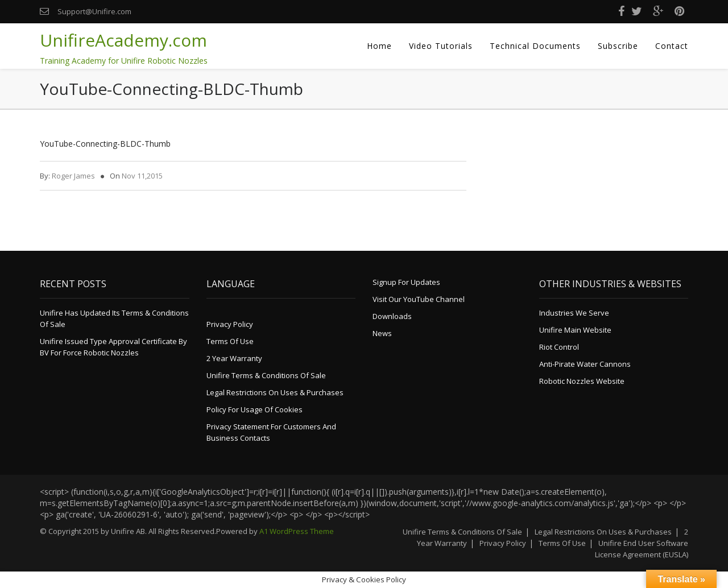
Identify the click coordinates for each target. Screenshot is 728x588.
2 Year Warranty (234, 358)
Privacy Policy (230, 324)
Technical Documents (535, 46)
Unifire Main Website (575, 330)
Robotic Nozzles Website (582, 381)
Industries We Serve (574, 313)
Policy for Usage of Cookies (255, 409)
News (382, 333)
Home (379, 46)
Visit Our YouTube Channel (419, 299)
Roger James (73, 176)
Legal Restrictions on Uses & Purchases (275, 392)
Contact (672, 46)
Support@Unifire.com (94, 11)
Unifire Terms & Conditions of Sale (266, 375)
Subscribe (618, 46)
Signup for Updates (406, 282)
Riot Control (559, 347)
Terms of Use (230, 341)
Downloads (392, 316)
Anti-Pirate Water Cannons (585, 364)
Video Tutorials (441, 46)
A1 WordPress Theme (297, 531)
